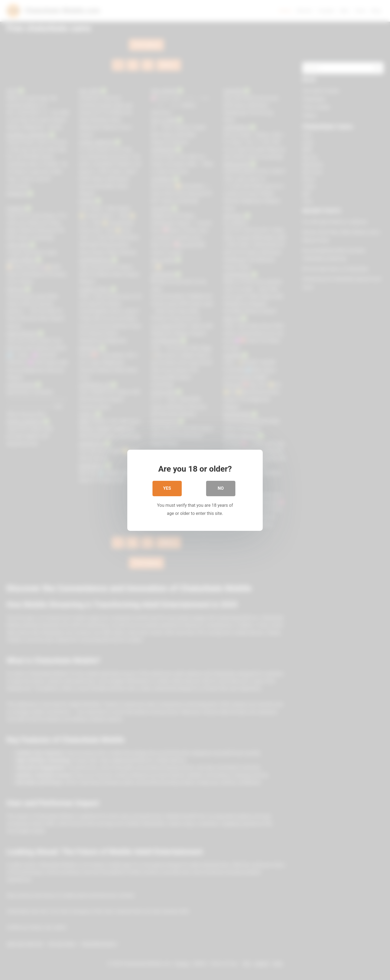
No (221, 489)
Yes (167, 489)
